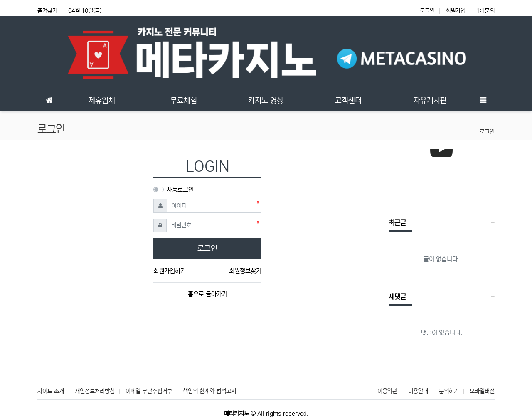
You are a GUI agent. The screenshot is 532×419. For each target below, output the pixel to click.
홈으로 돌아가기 (208, 294)
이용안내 (418, 391)
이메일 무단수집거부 (149, 391)
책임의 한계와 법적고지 (209, 391)
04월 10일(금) (85, 11)
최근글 (397, 223)
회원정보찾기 (245, 271)
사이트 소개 (51, 391)
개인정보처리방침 (95, 391)
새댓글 (397, 297)
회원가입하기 (170, 271)
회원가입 (456, 11)
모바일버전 (482, 391)
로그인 (427, 11)
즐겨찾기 (47, 11)
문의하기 (449, 391)
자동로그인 (180, 190)
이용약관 (387, 391)
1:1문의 (485, 11)
